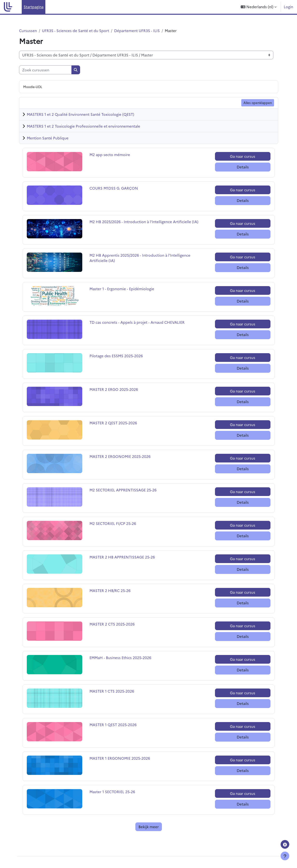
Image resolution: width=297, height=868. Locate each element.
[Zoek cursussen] (45, 70)
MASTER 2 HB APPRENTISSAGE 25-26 (122, 557)
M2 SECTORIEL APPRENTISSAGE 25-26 (123, 490)
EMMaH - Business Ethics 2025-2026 (120, 658)
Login (288, 7)
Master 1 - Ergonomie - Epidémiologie (122, 289)
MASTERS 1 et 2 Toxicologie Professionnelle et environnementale (83, 126)
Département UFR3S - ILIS (137, 31)
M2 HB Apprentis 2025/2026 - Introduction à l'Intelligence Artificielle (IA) (140, 258)
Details (243, 167)
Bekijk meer (149, 827)
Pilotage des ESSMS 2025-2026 (116, 356)
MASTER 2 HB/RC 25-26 (110, 590)
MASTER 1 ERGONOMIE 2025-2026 (120, 758)
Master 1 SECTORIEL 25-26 (112, 792)
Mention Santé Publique (48, 138)
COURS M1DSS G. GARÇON (114, 188)
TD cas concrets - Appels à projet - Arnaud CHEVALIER (137, 322)
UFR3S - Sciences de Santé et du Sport (76, 31)
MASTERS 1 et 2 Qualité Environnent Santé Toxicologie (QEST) (80, 114)
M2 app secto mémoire (110, 155)
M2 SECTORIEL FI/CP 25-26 (113, 523)
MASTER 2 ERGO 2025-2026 (114, 389)
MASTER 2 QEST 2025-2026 (113, 423)
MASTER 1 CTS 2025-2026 (112, 691)
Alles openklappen (258, 103)
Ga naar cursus (243, 156)
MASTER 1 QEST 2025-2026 (113, 725)
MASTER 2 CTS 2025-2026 (112, 624)
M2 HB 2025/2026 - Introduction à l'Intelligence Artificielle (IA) (144, 222)
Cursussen (28, 31)
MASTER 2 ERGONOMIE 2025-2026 (120, 456)
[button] (259, 7)
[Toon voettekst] (285, 856)
